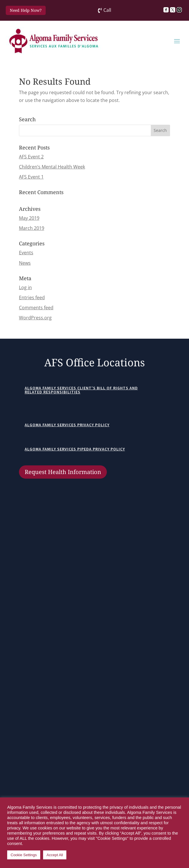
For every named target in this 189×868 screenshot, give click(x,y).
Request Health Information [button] (63, 472)
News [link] (25, 263)
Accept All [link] (55, 855)
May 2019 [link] (29, 218)
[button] (177, 41)
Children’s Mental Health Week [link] (52, 167)
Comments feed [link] (36, 308)
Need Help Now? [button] (26, 10)
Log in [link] (25, 287)
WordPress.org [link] (35, 318)
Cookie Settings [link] (24, 855)
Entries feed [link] (32, 297)
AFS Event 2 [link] (31, 157)
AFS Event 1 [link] (31, 177)
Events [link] (26, 253)
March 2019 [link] (32, 228)
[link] (167, 10)
